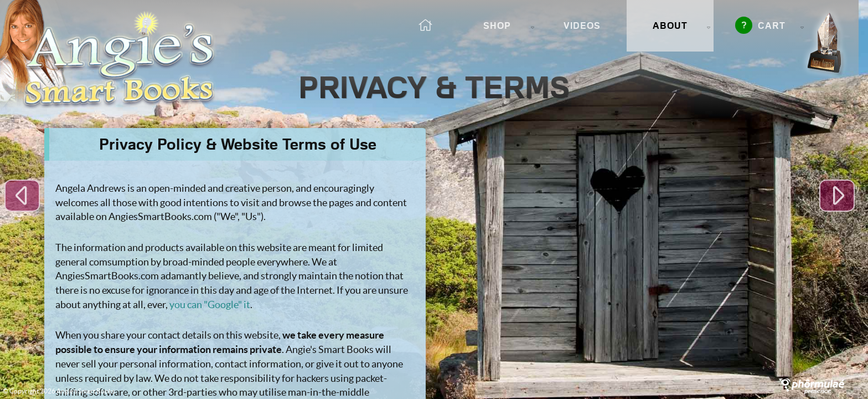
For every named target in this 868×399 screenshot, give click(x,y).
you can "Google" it (210, 305)
